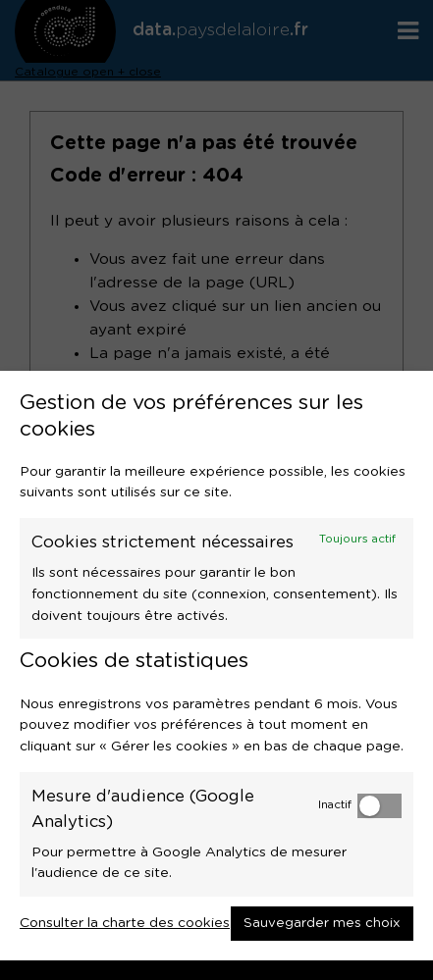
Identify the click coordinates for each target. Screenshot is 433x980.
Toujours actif (357, 539)
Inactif (335, 805)
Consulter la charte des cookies (125, 923)
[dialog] (216, 666)
